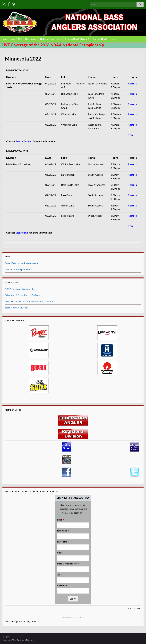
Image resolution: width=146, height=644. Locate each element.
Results (132, 83)
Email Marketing (68, 617)
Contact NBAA (100, 39)
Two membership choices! (18, 269)
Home (5, 39)
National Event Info (51, 39)
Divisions (31, 39)
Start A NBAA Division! (77, 39)
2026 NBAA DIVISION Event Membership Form (29, 301)
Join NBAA (17, 39)
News (114, 39)
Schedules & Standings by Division (22, 295)
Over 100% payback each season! (22, 263)
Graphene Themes (25, 640)
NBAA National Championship (20, 289)
